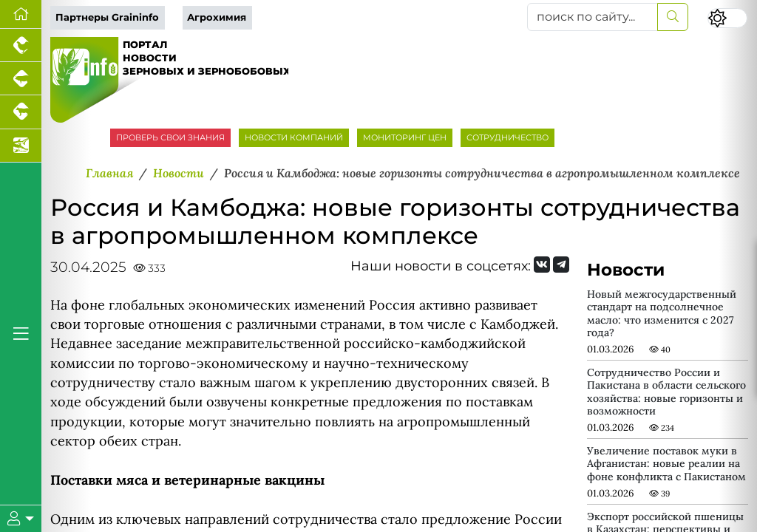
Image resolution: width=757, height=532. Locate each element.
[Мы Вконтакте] (542, 265)
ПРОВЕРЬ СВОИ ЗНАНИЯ (170, 137)
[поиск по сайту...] (593, 17)
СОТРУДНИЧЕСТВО (508, 137)
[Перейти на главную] (21, 14)
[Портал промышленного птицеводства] (21, 45)
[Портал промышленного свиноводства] (21, 79)
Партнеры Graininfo (107, 17)
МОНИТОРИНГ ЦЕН (405, 137)
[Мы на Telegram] (561, 265)
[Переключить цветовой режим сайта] (727, 18)
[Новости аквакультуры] (21, 146)
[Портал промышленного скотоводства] (21, 112)
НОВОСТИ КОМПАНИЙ (294, 137)
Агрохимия (217, 17)
